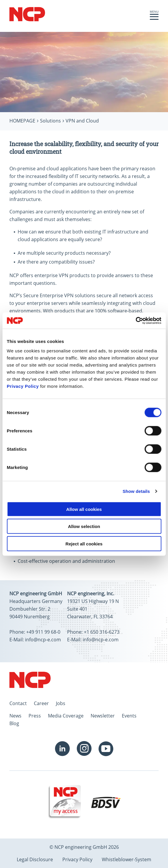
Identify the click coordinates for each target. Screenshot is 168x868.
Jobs (61, 703)
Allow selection (84, 526)
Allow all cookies (84, 509)
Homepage (22, 121)
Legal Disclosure (35, 859)
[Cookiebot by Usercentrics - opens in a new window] (135, 321)
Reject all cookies (84, 543)
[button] (154, 18)
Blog (14, 723)
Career (41, 703)
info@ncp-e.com (43, 640)
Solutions (50, 121)
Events (129, 716)
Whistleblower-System (127, 859)
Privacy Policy (23, 386)
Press (35, 716)
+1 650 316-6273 (102, 632)
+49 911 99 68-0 (43, 632)
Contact (18, 703)
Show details (136, 491)
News (15, 716)
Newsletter (103, 716)
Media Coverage (66, 716)
